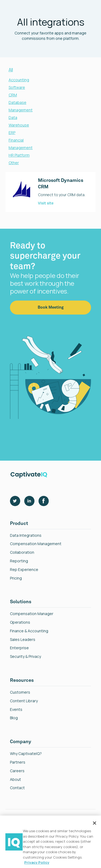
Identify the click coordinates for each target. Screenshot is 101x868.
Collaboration (22, 553)
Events (16, 710)
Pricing (16, 578)
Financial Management (21, 144)
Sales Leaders (23, 640)
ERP (12, 133)
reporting (19, 561)
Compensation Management (36, 544)
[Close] (95, 823)
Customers (20, 692)
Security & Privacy (25, 657)
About (15, 780)
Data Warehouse (19, 121)
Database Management (21, 106)
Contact (17, 788)
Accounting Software (19, 84)
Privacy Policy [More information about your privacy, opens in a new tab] (37, 862)
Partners (18, 762)
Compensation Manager (32, 614)
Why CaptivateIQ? (26, 754)
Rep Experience (24, 570)
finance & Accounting (29, 631)
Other (14, 163)
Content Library (24, 701)
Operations (20, 622)
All (11, 70)
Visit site (46, 203)
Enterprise (19, 648)
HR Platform (19, 155)
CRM (13, 95)
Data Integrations (26, 536)
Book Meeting (51, 313)
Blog (14, 718)
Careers (17, 771)
